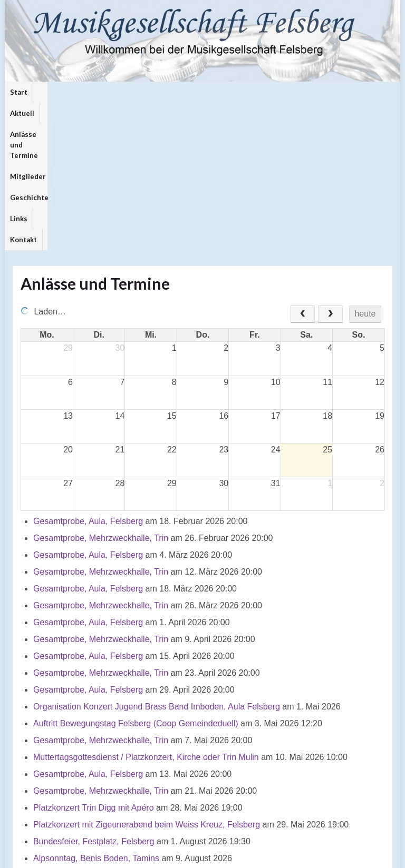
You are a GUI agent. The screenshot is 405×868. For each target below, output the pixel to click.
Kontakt (293, 92)
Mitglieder (173, 92)
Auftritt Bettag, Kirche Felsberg (91, 733)
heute (365, 171)
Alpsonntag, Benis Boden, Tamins (96, 716)
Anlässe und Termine (109, 92)
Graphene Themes (97, 855)
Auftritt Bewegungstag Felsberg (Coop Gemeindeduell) (136, 581)
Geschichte (221, 92)
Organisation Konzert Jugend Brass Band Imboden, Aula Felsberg (157, 564)
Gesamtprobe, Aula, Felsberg (88, 379)
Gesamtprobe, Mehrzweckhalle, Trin (101, 396)
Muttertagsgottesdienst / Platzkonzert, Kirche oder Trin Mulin (146, 615)
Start (19, 92)
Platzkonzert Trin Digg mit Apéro (94, 665)
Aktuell (51, 92)
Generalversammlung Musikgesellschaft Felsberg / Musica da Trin (157, 750)
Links (260, 92)
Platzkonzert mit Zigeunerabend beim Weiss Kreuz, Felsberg (147, 682)
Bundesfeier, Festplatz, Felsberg (94, 699)
